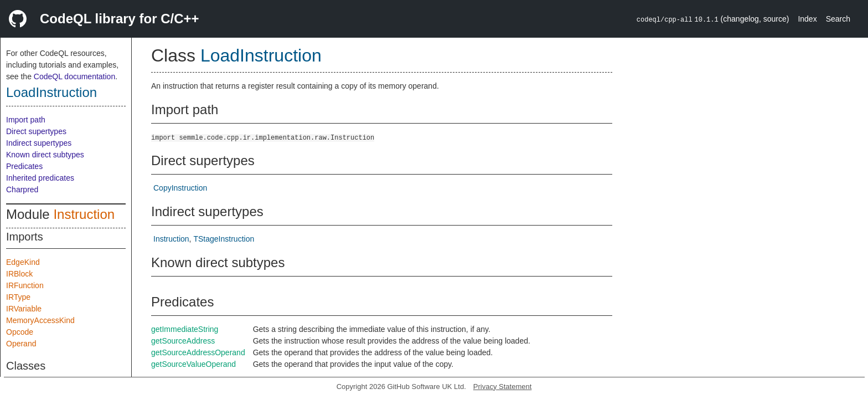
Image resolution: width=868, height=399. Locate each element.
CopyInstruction (180, 188)
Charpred (22, 190)
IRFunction (25, 285)
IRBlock (19, 274)
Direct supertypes (36, 131)
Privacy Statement (503, 387)
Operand (21, 344)
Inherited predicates (40, 178)
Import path (26, 120)
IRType (18, 297)
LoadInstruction (51, 92)
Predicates (24, 166)
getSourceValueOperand (193, 364)
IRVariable (24, 309)
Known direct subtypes (45, 155)
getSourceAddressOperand (198, 352)
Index (807, 19)
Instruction (84, 214)
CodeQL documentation (74, 76)
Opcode (20, 332)
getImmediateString (185, 329)
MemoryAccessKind (40, 320)
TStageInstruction (224, 239)
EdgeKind (23, 262)
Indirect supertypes (39, 143)
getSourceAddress (183, 341)
